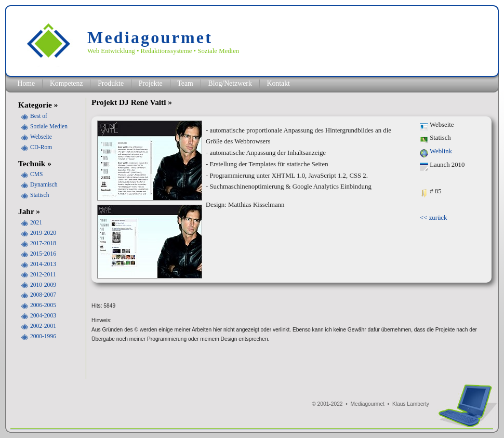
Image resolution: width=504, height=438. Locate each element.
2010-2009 (43, 285)
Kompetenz (67, 83)
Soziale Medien (49, 126)
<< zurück (433, 218)
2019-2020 (43, 233)
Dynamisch (44, 184)
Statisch (39, 195)
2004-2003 (43, 315)
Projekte (151, 83)
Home (26, 83)
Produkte (111, 83)
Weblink (441, 151)
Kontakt (278, 83)
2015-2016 (43, 254)
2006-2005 (43, 305)
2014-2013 (43, 264)
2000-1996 (43, 336)
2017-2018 (43, 243)
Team (185, 83)
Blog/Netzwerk (230, 83)
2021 (36, 222)
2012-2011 (43, 274)
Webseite (41, 137)
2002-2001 (43, 326)
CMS (36, 174)
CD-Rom (41, 147)
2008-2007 (43, 295)
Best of (39, 116)
